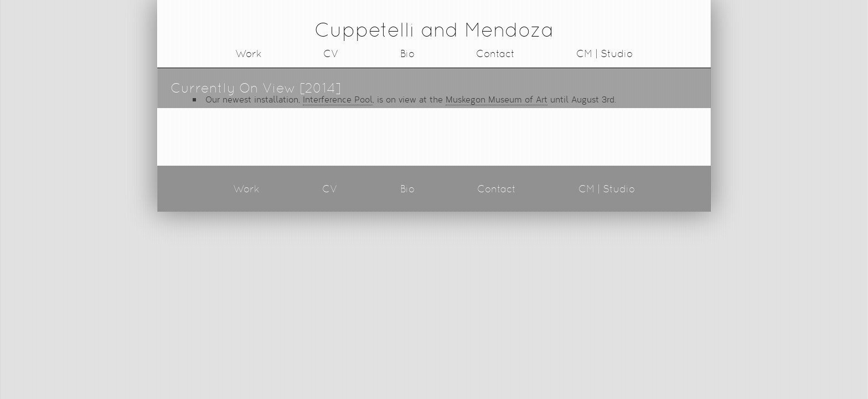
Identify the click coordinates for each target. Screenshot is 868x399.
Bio (407, 53)
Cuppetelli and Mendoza (434, 30)
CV (331, 53)
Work (249, 53)
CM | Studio (604, 53)
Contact (495, 53)
